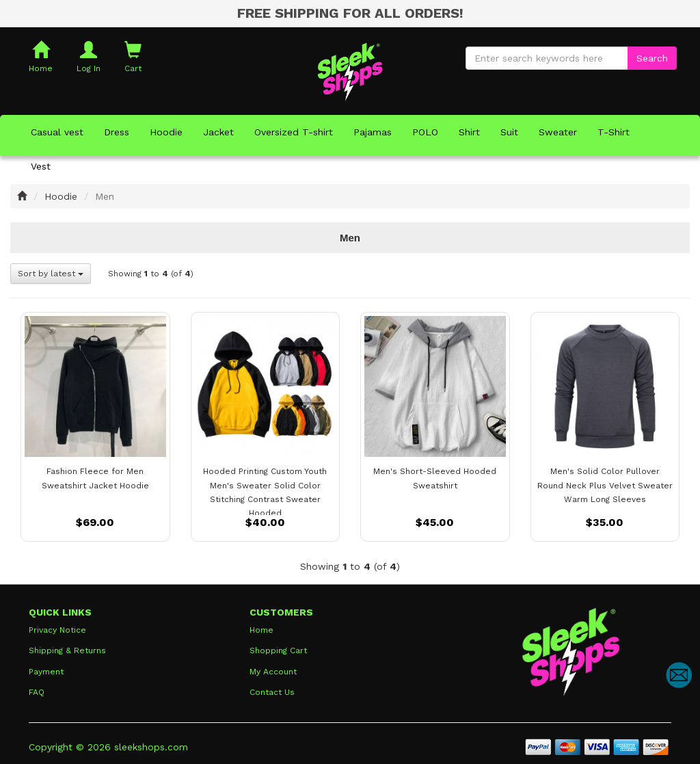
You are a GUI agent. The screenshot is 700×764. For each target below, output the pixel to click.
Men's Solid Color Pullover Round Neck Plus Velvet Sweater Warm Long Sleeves (605, 485)
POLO (425, 132)
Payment (46, 672)
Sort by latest (51, 274)
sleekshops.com (151, 747)
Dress (117, 132)
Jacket (218, 132)
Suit (509, 132)
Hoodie (166, 132)
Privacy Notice (57, 630)
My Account (273, 672)
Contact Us (272, 692)
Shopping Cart (278, 650)
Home (261, 630)
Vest (41, 166)
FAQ (37, 692)
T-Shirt (614, 132)
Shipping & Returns (67, 650)
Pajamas (373, 132)
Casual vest (57, 132)
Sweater (558, 132)
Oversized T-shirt (294, 132)
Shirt (469, 132)
